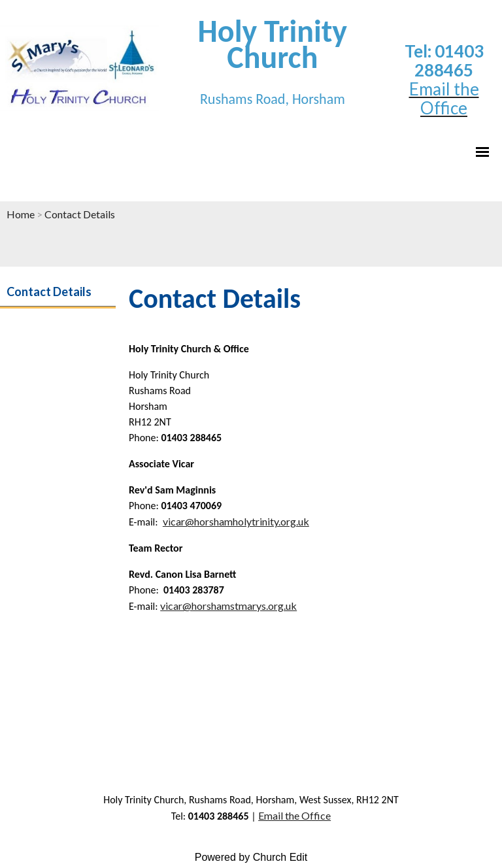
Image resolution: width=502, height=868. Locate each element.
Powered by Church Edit (251, 857)
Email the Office (294, 815)
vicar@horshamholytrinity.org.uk (236, 521)
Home (21, 214)
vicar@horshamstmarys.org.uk (228, 606)
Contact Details (80, 214)
